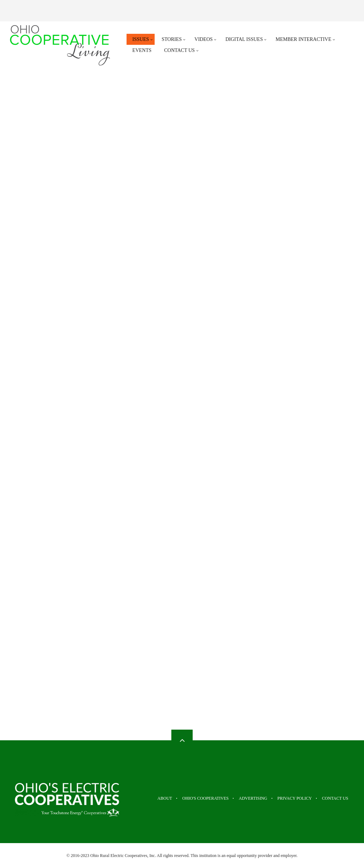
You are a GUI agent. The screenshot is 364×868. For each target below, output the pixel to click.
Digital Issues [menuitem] (244, 39)
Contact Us (336, 798)
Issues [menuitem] (141, 39)
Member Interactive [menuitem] (303, 39)
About (147, 798)
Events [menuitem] (142, 50)
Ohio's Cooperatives (192, 798)
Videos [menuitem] (204, 39)
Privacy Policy (291, 798)
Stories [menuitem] (172, 39)
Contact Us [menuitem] (180, 50)
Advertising (245, 798)
